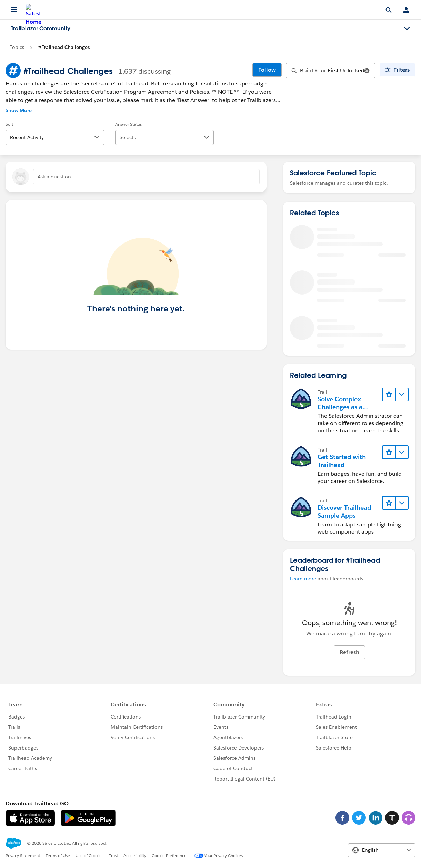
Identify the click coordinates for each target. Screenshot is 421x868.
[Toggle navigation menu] (407, 29)
